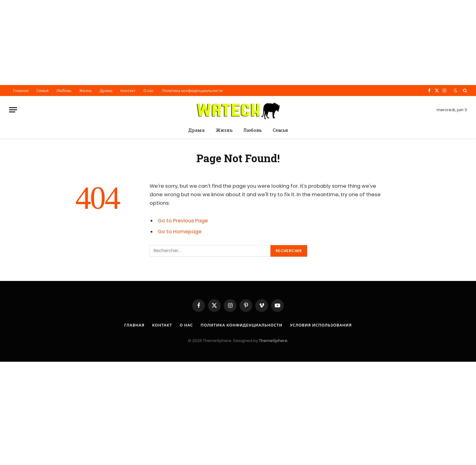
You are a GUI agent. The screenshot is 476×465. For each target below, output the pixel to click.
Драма (106, 91)
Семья (42, 91)
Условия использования (321, 325)
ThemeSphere (273, 341)
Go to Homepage (180, 232)
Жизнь (85, 91)
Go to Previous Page (183, 221)
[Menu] (13, 110)
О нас (149, 91)
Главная (21, 91)
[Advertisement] (182, 43)
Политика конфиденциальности (192, 91)
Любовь (64, 91)
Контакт (128, 91)
